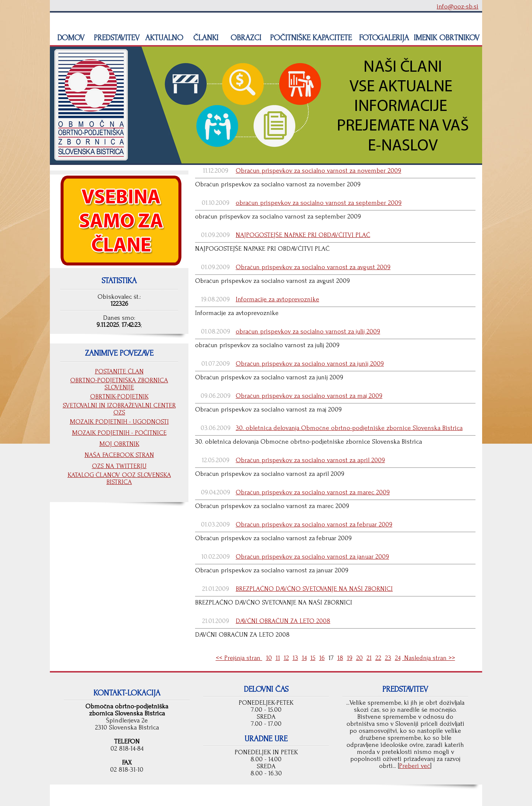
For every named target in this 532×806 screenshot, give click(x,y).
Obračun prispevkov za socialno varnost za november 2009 (318, 171)
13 (295, 658)
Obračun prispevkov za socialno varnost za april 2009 (310, 460)
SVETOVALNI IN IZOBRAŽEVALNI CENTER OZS (119, 409)
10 (269, 658)
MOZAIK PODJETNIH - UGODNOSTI (119, 422)
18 (340, 658)
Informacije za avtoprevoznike (277, 299)
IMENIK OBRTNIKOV (447, 38)
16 (322, 658)
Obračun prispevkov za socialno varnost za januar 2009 (312, 557)
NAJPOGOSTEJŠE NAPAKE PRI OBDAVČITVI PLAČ (303, 235)
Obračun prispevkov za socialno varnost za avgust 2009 (313, 267)
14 (304, 658)
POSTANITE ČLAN (119, 371)
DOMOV (70, 38)
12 (286, 658)
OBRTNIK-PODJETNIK (119, 397)
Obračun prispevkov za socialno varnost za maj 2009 (309, 396)
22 (378, 658)
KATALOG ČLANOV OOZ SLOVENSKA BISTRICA (119, 478)
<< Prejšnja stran (239, 658)
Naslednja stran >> (429, 658)
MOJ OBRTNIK (119, 444)
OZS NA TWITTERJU (119, 466)
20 (359, 658)
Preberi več (415, 766)
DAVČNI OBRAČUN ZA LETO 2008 (283, 621)
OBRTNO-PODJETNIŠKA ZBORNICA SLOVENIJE (119, 384)
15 (313, 658)
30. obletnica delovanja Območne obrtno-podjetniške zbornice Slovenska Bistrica (349, 428)
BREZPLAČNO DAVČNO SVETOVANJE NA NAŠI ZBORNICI (314, 589)
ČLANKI (205, 38)
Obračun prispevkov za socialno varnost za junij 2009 (310, 364)
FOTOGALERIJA (383, 38)
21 (369, 658)
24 (398, 658)
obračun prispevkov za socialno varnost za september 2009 (319, 203)
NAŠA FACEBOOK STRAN (119, 455)
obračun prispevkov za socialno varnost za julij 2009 (308, 331)
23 (388, 658)
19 (350, 658)
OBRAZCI (245, 38)
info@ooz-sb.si (458, 6)
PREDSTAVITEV (116, 38)
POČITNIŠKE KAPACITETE (310, 38)
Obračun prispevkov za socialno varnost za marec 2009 (313, 492)
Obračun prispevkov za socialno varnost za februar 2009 (314, 524)
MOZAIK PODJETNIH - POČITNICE (119, 433)
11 (278, 658)
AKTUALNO (163, 38)
